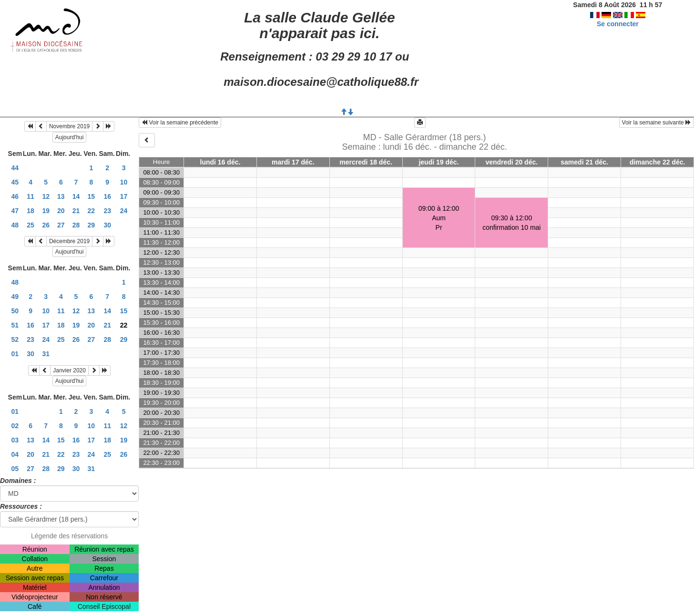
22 (92, 211)
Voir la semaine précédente (180, 123)
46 (15, 196)
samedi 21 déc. (584, 162)
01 (15, 354)
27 (61, 225)
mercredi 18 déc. (366, 162)
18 (31, 211)
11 (31, 196)
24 (124, 211)
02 (15, 426)
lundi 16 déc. (220, 162)
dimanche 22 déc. (658, 162)
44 (15, 168)
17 (124, 196)
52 (15, 339)
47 (15, 211)
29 (92, 225)
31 (46, 354)
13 (61, 196)
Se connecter (618, 24)
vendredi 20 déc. (511, 162)
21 (76, 211)
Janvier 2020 (69, 370)
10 (124, 182)
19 (46, 211)
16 (107, 196)
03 (15, 440)
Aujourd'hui (70, 137)
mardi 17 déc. (293, 162)
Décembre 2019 (69, 241)
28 (76, 225)
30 (107, 225)
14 (76, 196)
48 (15, 225)
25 (31, 225)
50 (15, 311)
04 (15, 454)
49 (15, 297)
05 (15, 469)
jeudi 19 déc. (439, 162)
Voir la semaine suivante (657, 123)
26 (46, 225)
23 (107, 211)
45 (15, 182)
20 (61, 211)
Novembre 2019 (69, 126)
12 (46, 196)
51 (15, 325)
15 (92, 196)
